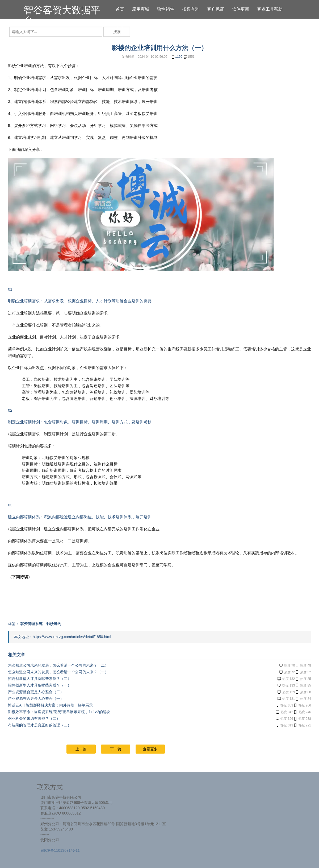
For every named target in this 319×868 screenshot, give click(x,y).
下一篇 (116, 749)
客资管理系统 (31, 624)
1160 (177, 57)
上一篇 (81, 749)
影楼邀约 (54, 624)
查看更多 (150, 749)
